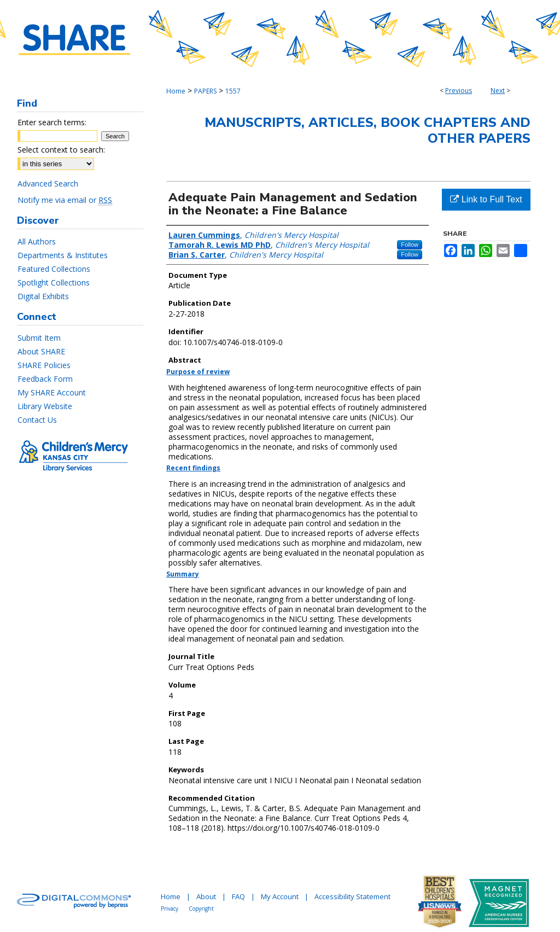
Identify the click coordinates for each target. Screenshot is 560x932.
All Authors (37, 241)
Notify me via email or (65, 200)
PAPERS (205, 91)
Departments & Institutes (63, 255)
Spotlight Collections (54, 282)
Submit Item (39, 338)
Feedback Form (45, 379)
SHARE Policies (44, 365)
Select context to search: (61, 150)
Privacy (170, 908)
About (206, 896)
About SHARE (41, 351)
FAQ (238, 896)
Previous (459, 91)
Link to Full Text (486, 199)
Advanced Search (48, 184)
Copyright (201, 908)
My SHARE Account (52, 392)
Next (498, 91)
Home (176, 91)
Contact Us (37, 420)
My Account (280, 896)
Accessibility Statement (352, 896)
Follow (410, 244)
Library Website (45, 406)
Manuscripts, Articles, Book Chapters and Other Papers (367, 130)
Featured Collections (54, 269)
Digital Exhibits (43, 296)
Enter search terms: (52, 122)
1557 (233, 91)
